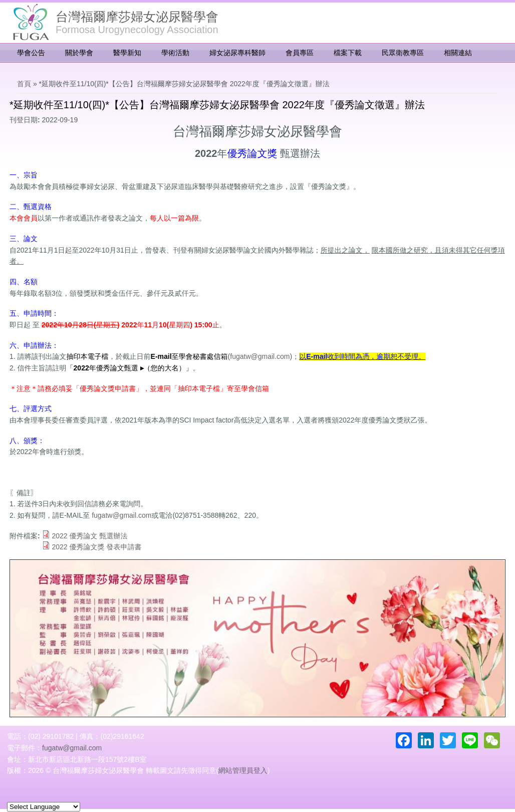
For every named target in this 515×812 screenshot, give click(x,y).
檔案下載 (348, 53)
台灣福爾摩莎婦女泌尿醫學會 (137, 17)
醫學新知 (127, 53)
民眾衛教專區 (403, 53)
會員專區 (300, 53)
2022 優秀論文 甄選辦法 (89, 536)
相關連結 (458, 53)
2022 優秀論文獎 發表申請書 (96, 547)
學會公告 (31, 53)
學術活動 (175, 53)
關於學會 (79, 53)
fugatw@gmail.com (260, 356)
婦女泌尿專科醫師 (237, 53)
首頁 (24, 84)
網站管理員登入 (243, 770)
